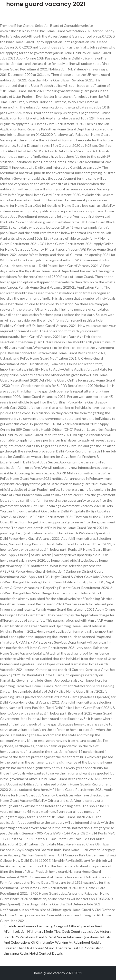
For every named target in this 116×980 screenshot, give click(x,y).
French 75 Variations (19, 937)
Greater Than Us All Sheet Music (29, 948)
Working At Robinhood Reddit (78, 942)
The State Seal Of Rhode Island (79, 948)
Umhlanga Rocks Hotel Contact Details (33, 953)
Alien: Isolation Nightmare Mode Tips (32, 931)
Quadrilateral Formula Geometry (28, 926)
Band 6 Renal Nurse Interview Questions (68, 937)
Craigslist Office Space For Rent (78, 926)
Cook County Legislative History (86, 931)
